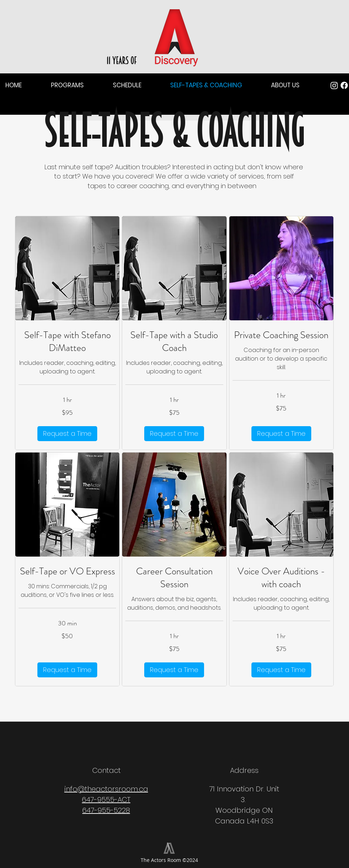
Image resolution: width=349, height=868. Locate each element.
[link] (67, 342)
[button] (23, 85)
